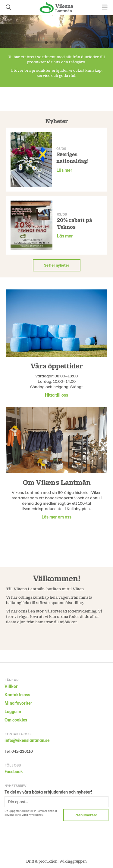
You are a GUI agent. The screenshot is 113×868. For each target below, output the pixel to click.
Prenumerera (86, 815)
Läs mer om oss (56, 517)
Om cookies (16, 720)
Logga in (13, 711)
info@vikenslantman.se (27, 740)
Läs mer (64, 170)
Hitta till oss (56, 395)
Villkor (11, 686)
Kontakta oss (17, 695)
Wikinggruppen (73, 861)
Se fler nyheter (57, 265)
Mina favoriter (18, 703)
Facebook (14, 771)
